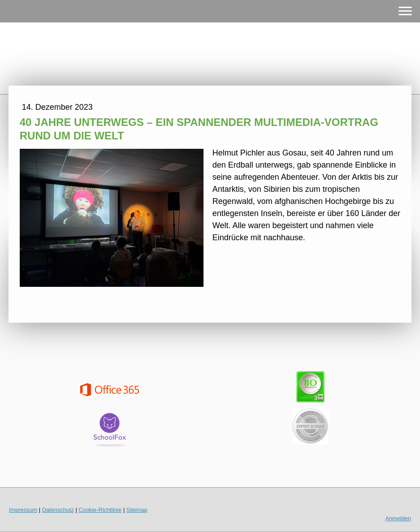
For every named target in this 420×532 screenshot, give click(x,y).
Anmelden (398, 518)
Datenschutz (58, 510)
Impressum (23, 510)
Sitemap (137, 510)
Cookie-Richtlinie (100, 510)
